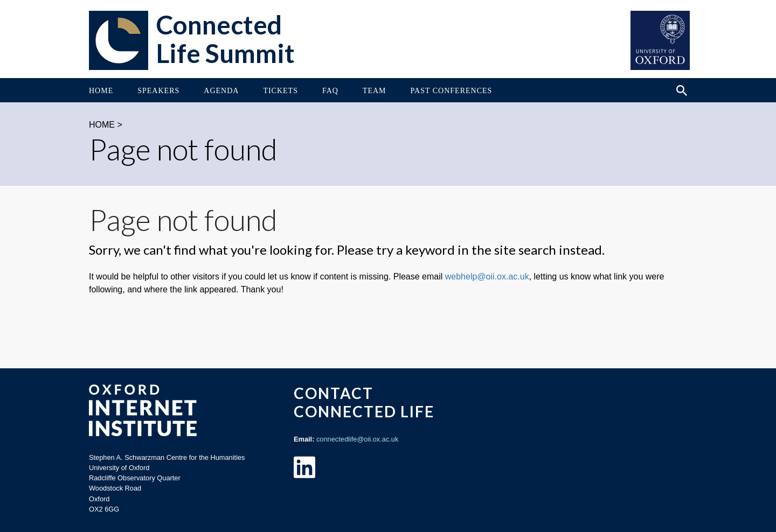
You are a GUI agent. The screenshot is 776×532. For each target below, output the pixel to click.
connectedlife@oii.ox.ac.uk (357, 439)
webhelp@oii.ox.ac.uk (487, 276)
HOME (102, 125)
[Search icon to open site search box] (682, 90)
